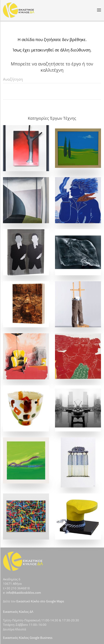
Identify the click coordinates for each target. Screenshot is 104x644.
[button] (99, 10)
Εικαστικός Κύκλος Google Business (28, 638)
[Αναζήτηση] (52, 79)
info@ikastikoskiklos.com (24, 593)
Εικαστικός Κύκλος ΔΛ (18, 612)
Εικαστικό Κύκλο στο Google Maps (40, 601)
